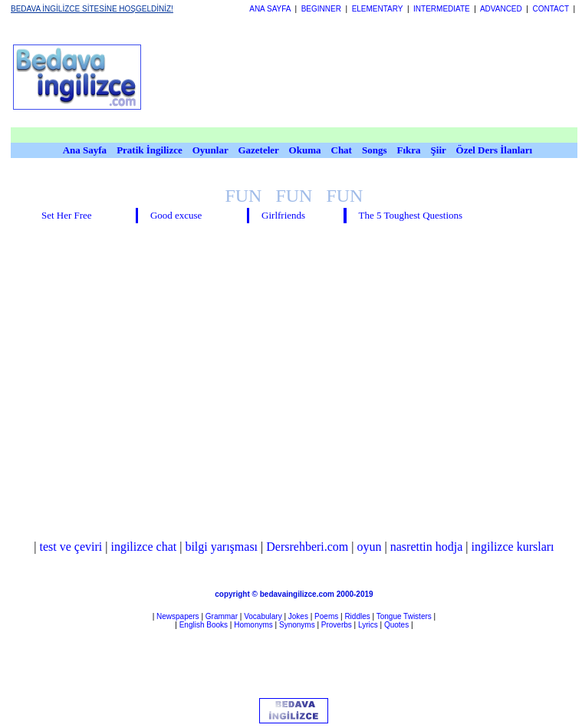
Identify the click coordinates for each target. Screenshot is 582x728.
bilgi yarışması (221, 547)
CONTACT (550, 9)
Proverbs (337, 625)
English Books (204, 625)
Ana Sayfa (85, 150)
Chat (342, 150)
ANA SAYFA (270, 9)
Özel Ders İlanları (495, 150)
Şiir (439, 150)
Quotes (396, 625)
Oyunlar (210, 150)
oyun (370, 547)
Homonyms (253, 625)
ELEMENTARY (378, 9)
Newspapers (178, 616)
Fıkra (408, 150)
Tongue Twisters (404, 616)
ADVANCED (501, 9)
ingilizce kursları (513, 547)
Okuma (306, 150)
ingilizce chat (143, 547)
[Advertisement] (220, 77)
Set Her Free (67, 215)
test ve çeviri (71, 547)
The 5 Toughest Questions (410, 215)
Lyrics (368, 625)
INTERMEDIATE (442, 9)
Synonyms (297, 625)
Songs (375, 150)
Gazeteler (259, 150)
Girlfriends (283, 215)
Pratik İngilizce (150, 150)
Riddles (357, 616)
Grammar (222, 616)
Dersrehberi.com (307, 547)
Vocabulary (263, 616)
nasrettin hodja (427, 547)
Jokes (298, 616)
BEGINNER (321, 9)
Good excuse (176, 215)
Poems (326, 616)
